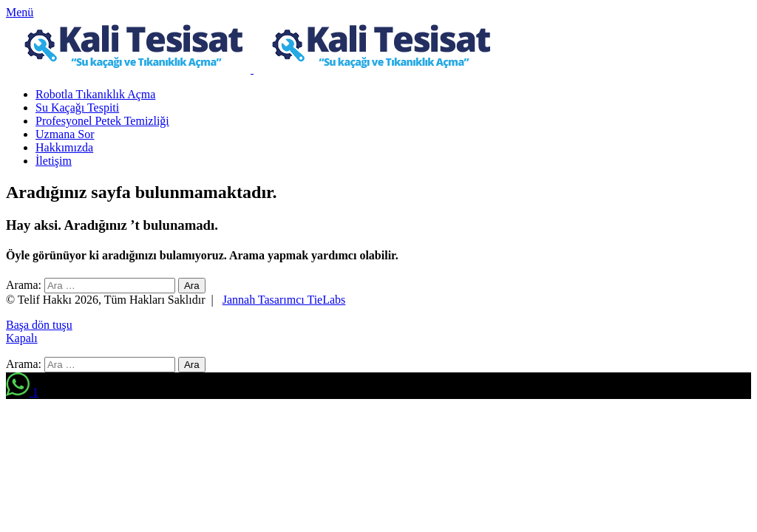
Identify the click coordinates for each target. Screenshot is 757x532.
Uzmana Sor (65, 134)
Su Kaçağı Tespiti (77, 108)
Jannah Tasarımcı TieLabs (284, 300)
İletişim (54, 161)
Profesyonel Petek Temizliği (102, 121)
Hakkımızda (64, 147)
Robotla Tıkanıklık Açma (95, 94)
